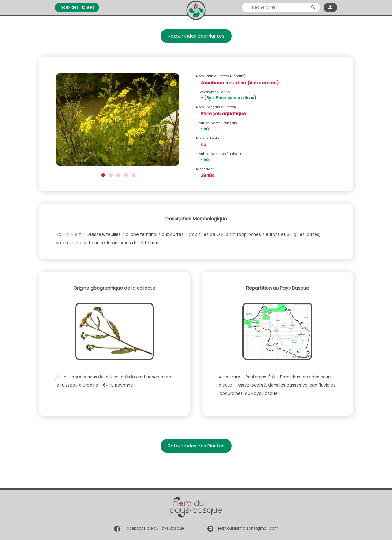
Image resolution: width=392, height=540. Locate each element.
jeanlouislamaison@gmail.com (248, 528)
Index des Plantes (77, 7)
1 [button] (102, 174)
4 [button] (125, 174)
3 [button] (118, 174)
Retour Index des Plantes (196, 36)
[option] (118, 121)
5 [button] (133, 174)
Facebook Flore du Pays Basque (154, 528)
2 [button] (110, 174)
